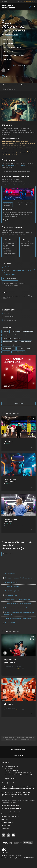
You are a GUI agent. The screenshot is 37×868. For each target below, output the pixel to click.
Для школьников (20, 335)
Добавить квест (6, 825)
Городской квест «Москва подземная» (17, 619)
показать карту (10, 275)
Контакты (15, 85)
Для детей (6, 332)
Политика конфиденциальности (11, 811)
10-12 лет (20, 348)
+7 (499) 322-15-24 (30, 2)
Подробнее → (7, 220)
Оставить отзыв (18, 403)
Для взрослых (7, 338)
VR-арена (9, 442)
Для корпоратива (28, 332)
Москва (19, 2)
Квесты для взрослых (11, 587)
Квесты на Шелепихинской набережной (17, 604)
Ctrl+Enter (12, 802)
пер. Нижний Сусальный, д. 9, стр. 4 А (14, 166)
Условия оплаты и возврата (10, 814)
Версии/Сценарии (9, 89)
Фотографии (26, 85)
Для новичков (16, 332)
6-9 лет (28, 348)
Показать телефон (10, 279)
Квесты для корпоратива (12, 591)
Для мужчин (6, 345)
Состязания (6, 352)
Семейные (17, 338)
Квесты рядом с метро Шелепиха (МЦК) (17, 599)
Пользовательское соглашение (11, 808)
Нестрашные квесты (8, 348)
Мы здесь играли (18, 65)
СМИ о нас (5, 820)
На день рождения (25, 342)
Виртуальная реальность (10, 342)
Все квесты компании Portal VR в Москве (17, 578)
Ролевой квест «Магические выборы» (17, 608)
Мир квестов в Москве (18, 749)
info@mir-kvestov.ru (11, 783)
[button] (34, 100)
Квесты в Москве (9, 574)
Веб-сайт (7, 267)
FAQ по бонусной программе (10, 817)
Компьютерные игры (18, 352)
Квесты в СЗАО (9, 623)
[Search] (25, 6)
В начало (18, 755)
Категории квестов (7, 823)
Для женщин (16, 345)
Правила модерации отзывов (10, 805)
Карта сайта (5, 828)
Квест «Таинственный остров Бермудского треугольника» (18, 613)
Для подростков (7, 335)
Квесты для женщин (11, 582)
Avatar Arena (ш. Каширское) (11, 521)
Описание (6, 85)
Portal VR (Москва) (12, 35)
